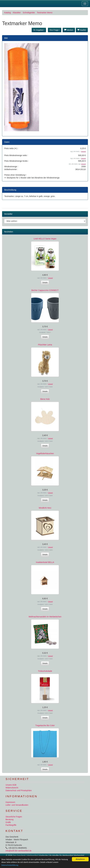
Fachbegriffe (11, 825)
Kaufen (82, 30)
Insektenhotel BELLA (45, 562)
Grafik (8, 822)
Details (45, 283)
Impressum (10, 802)
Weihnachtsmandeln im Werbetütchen (45, 617)
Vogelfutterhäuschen (45, 453)
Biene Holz (45, 399)
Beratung (10, 819)
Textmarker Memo (45, 13)
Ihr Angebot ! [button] (39, 30)
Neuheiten (9, 232)
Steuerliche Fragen (14, 817)
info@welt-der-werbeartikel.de (18, 851)
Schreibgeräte (29, 13)
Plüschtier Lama (45, 345)
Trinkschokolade (45, 671)
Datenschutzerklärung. (10, 865)
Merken (69, 30)
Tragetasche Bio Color (45, 725)
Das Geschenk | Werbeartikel (25, 855)
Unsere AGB (11, 785)
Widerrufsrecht (12, 788)
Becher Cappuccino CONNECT (45, 290)
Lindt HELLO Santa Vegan (45, 239)
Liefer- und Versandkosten (17, 805)
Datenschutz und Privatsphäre (19, 790)
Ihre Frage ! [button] (55, 30)
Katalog (7, 13)
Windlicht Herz (45, 508)
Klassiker (17, 13)
